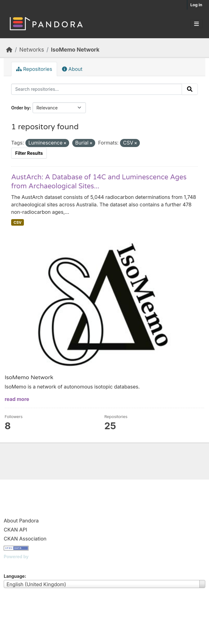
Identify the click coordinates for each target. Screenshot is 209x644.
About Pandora (21, 521)
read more (17, 399)
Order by (20, 108)
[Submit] (190, 89)
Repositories (34, 69)
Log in (196, 5)
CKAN (14, 564)
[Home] (9, 50)
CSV (18, 222)
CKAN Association (25, 539)
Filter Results (29, 153)
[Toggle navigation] (196, 24)
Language (14, 576)
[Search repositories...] (97, 89)
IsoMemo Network (75, 50)
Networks (32, 50)
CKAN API (16, 530)
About (72, 69)
